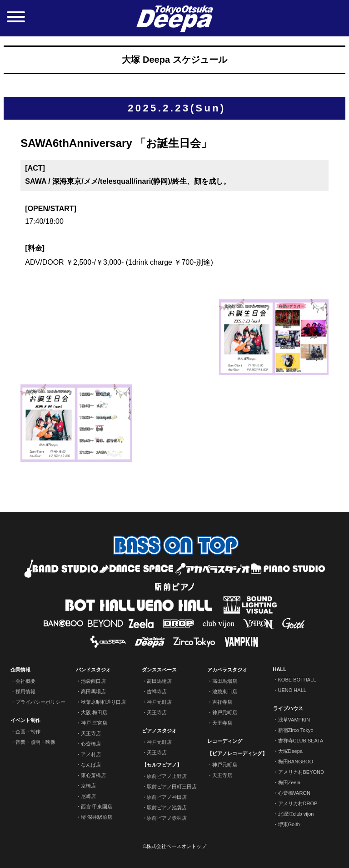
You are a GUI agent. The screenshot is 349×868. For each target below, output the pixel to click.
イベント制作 (25, 720)
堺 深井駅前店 (97, 817)
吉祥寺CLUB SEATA (301, 741)
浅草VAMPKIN (294, 720)
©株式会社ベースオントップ (174, 846)
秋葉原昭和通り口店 (103, 702)
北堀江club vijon (296, 814)
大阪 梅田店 (94, 712)
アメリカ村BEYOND (301, 772)
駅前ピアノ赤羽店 (167, 818)
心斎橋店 (91, 744)
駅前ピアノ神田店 (167, 797)
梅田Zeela (289, 782)
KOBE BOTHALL (297, 680)
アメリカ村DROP (298, 803)
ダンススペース (159, 670)
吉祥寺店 (157, 691)
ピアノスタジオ (159, 731)
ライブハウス (288, 708)
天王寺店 (91, 733)
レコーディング (225, 741)
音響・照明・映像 (35, 742)
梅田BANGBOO (296, 762)
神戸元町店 (159, 702)
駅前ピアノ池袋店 (167, 807)
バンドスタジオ (93, 670)
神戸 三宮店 (94, 723)
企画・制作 (28, 732)
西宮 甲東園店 (97, 807)
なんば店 (91, 765)
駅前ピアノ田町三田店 (172, 787)
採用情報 (25, 691)
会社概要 (25, 681)
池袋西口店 (93, 681)
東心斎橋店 (93, 775)
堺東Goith (289, 824)
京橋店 (88, 786)
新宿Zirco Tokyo (296, 730)
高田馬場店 (93, 691)
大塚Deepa (290, 751)
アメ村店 (91, 754)
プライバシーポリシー (40, 702)
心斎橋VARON (294, 793)
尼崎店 (88, 796)
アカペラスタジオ (227, 670)
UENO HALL (292, 690)
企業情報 (20, 670)
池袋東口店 (225, 691)
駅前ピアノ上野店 (167, 776)
